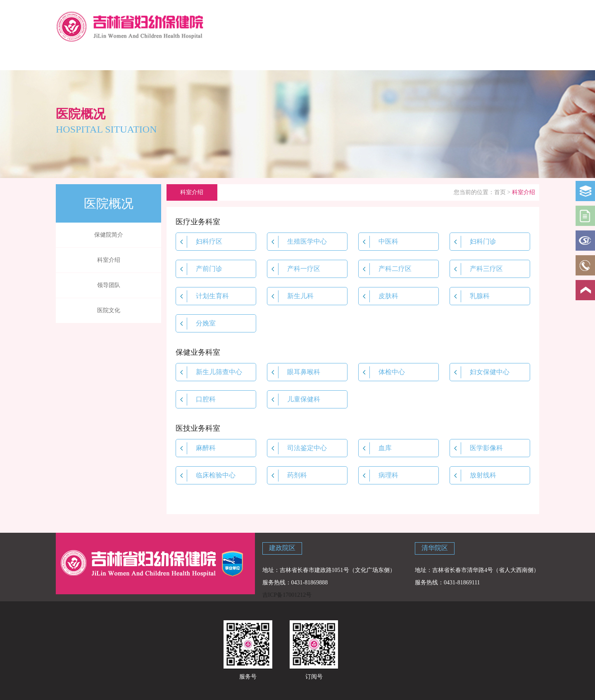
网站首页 (80, 59)
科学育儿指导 (176, 59)
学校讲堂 (369, 59)
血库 (375, 448)
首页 (500, 192)
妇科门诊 (473, 242)
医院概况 (128, 59)
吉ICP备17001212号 (287, 595)
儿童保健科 (294, 400)
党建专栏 (417, 59)
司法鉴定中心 (297, 448)
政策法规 (321, 59)
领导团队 (109, 285)
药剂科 (287, 476)
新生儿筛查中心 (209, 372)
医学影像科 (476, 448)
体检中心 (382, 372)
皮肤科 (378, 296)
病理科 (378, 476)
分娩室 (196, 324)
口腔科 (196, 400)
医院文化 (109, 310)
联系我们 (465, 59)
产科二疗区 (385, 269)
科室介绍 (109, 260)
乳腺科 (470, 296)
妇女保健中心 (480, 372)
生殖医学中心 (297, 242)
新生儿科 (290, 296)
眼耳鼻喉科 (294, 372)
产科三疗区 (476, 269)
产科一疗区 (294, 269)
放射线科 (473, 476)
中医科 (378, 242)
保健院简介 (109, 235)
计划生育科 (202, 296)
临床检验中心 (206, 476)
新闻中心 (224, 59)
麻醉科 (196, 448)
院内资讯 (273, 59)
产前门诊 (199, 269)
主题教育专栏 (514, 59)
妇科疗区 (199, 242)
